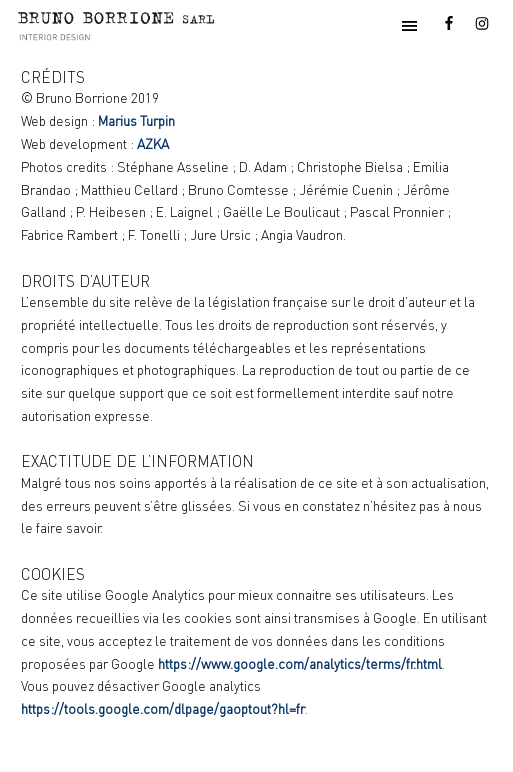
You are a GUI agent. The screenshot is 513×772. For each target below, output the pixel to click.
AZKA (153, 144)
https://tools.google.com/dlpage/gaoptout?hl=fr (163, 709)
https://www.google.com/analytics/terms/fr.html (300, 664)
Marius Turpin (136, 121)
